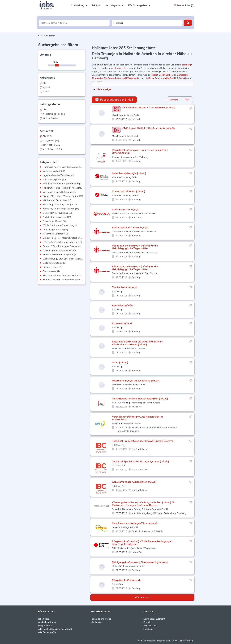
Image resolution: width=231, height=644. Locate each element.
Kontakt (147, 622)
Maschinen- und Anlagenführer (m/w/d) (135, 523)
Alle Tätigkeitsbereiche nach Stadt (55, 629)
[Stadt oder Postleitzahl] (147, 23)
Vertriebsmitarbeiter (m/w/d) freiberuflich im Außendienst (137, 418)
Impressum (150, 641)
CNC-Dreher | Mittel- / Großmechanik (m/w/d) (149, 108)
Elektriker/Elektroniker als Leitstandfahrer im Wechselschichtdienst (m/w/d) (138, 343)
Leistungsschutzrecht (154, 619)
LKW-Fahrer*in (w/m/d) (126, 210)
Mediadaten (97, 622)
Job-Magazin (114, 5)
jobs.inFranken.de (117, 68)
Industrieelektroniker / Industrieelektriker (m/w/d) (140, 399)
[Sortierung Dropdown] (188, 100)
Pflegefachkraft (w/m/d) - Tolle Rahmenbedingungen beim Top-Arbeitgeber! (142, 543)
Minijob (96, 5)
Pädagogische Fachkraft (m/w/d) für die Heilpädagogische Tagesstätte (135, 247)
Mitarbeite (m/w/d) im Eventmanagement (136, 381)
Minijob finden (45, 626)
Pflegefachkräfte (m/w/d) (126, 580)
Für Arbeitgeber (139, 5)
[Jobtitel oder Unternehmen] (74, 23)
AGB (140, 641)
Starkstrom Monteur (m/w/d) (128, 191)
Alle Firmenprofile (47, 632)
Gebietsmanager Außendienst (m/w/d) (134, 482)
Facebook (148, 629)
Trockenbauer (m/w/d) (125, 287)
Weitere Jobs (142, 597)
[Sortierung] (176, 100)
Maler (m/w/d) (120, 363)
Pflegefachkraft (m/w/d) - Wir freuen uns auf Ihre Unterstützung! (140, 151)
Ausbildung (79, 5)
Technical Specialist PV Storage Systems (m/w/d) (140, 462)
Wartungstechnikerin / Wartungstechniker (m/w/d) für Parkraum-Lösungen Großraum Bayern (143, 504)
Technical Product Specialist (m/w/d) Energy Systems (143, 441)
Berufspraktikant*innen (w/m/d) (130, 228)
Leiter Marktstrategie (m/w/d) (129, 173)
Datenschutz (164, 641)
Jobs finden (44, 619)
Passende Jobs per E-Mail (114, 100)
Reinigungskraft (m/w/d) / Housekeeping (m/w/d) (140, 562)
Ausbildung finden (47, 622)
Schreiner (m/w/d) (122, 324)
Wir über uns (150, 626)
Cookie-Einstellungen (182, 641)
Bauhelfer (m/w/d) (122, 306)
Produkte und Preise (101, 619)
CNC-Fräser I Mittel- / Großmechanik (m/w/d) (149, 128)
